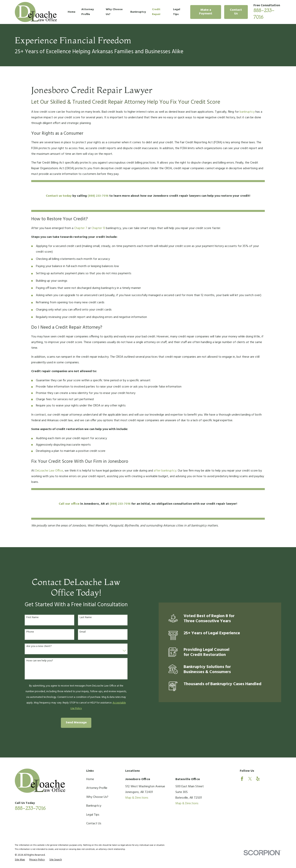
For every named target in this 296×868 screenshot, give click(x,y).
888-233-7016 (30, 808)
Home (90, 779)
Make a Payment (206, 12)
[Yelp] (258, 779)
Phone (25, 632)
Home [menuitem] (72, 12)
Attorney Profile (97, 788)
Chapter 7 (81, 228)
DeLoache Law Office (49, 471)
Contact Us (236, 12)
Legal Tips (93, 815)
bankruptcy (247, 112)
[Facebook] (242, 779)
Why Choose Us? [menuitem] (114, 12)
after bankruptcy (165, 471)
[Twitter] (250, 779)
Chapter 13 (98, 228)
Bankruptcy (94, 806)
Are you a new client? (34, 646)
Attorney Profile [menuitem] (88, 12)
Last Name (81, 618)
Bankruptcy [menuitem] (138, 12)
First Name (28, 618)
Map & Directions (137, 798)
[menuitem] (20, 860)
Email (78, 632)
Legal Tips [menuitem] (177, 12)
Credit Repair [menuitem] (156, 12)
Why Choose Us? (97, 797)
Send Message (72, 723)
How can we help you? (35, 661)
